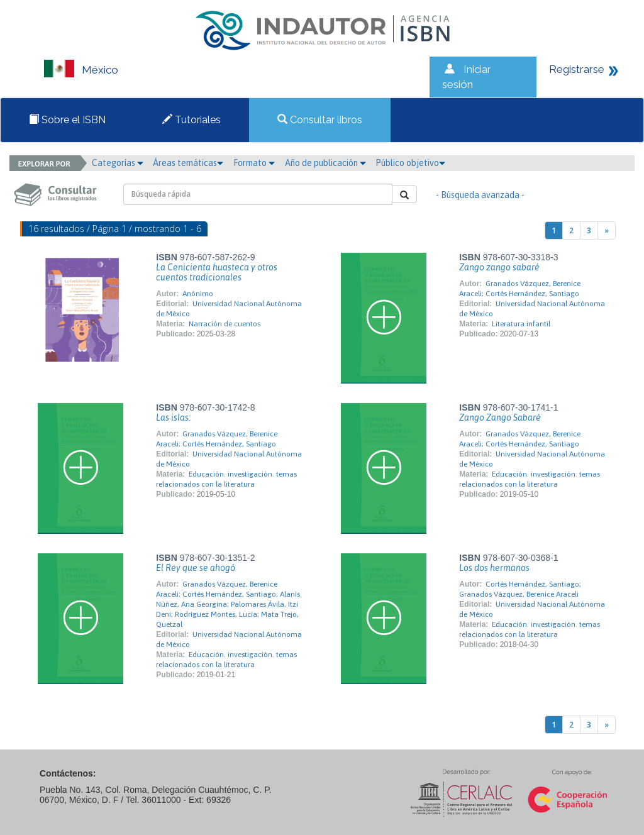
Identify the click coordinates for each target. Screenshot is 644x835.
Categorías (118, 163)
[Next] (607, 230)
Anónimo (198, 294)
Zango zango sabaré (499, 267)
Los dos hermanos (494, 568)
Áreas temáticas (188, 163)
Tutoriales (192, 120)
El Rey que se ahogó (196, 568)
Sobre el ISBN (67, 120)
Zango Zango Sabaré (500, 418)
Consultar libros (320, 120)
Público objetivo (410, 163)
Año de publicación (325, 163)
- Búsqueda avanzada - (480, 195)
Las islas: (173, 418)
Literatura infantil (521, 324)
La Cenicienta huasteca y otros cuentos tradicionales (217, 272)
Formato (254, 163)
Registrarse (577, 69)
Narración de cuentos (225, 324)
